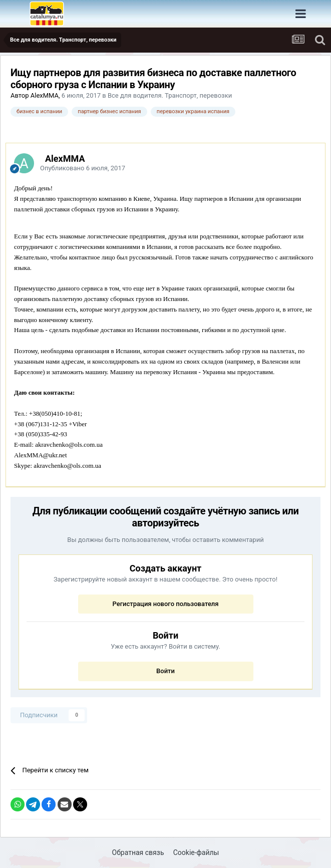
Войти (165, 671)
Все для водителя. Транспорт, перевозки (170, 95)
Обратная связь (138, 852)
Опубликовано (83, 168)
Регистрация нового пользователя (165, 604)
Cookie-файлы (196, 852)
